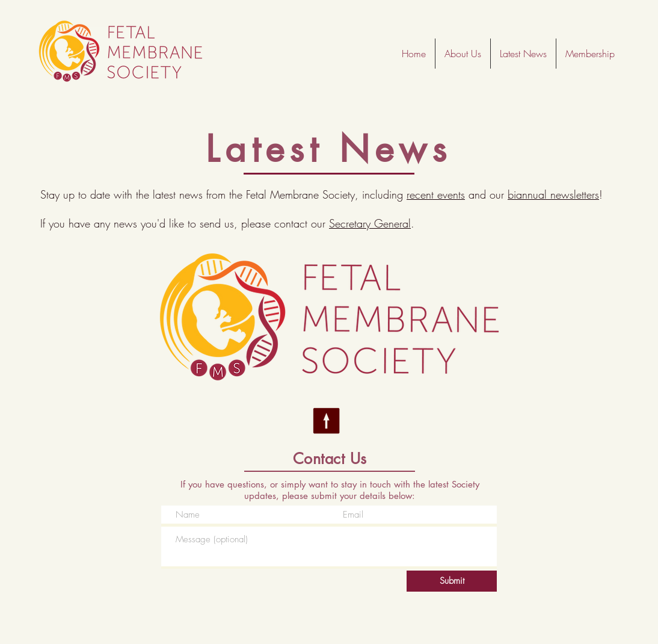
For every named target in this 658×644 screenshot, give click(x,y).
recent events (436, 194)
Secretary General (370, 223)
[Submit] (452, 581)
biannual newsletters (553, 194)
